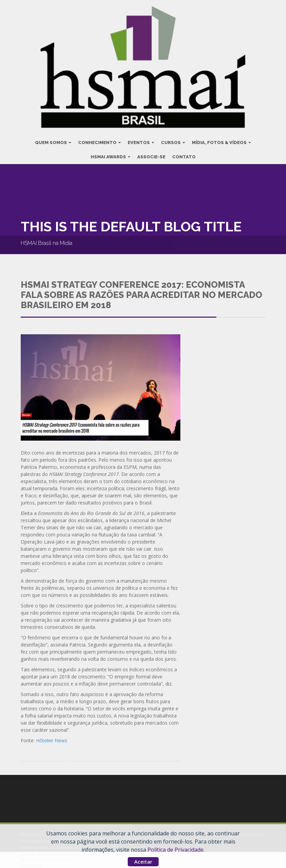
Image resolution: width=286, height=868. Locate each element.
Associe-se (151, 155)
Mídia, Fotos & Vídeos (221, 141)
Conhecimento (100, 141)
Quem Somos (53, 141)
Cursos (173, 141)
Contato (184, 155)
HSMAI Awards (111, 155)
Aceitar (143, 862)
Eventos (141, 141)
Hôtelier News (52, 739)
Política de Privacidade (175, 850)
